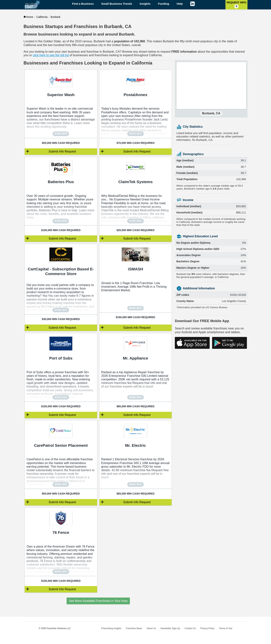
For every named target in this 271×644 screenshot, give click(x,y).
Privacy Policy (207, 628)
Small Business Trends (117, 4)
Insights (145, 4)
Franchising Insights (111, 628)
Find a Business (83, 4)
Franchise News (134, 628)
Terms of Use (226, 628)
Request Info (236, 5)
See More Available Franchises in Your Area (98, 601)
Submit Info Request (62, 151)
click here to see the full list (51, 55)
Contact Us (190, 628)
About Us (151, 628)
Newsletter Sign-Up (170, 628)
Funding (164, 4)
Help (180, 4)
